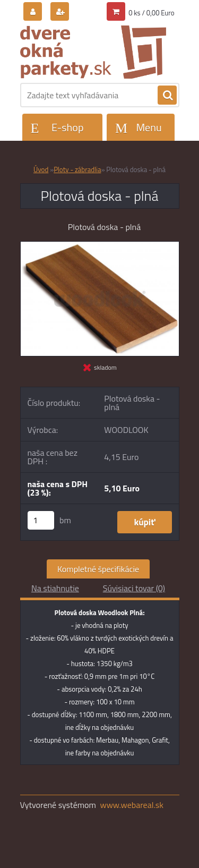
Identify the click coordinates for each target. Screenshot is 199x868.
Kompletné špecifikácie (98, 569)
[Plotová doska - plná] (100, 246)
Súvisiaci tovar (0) (134, 588)
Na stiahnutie (55, 588)
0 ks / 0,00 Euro (151, 13)
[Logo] (93, 52)
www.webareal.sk (132, 805)
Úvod (41, 169)
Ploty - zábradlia (77, 169)
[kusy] (41, 520)
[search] (167, 96)
